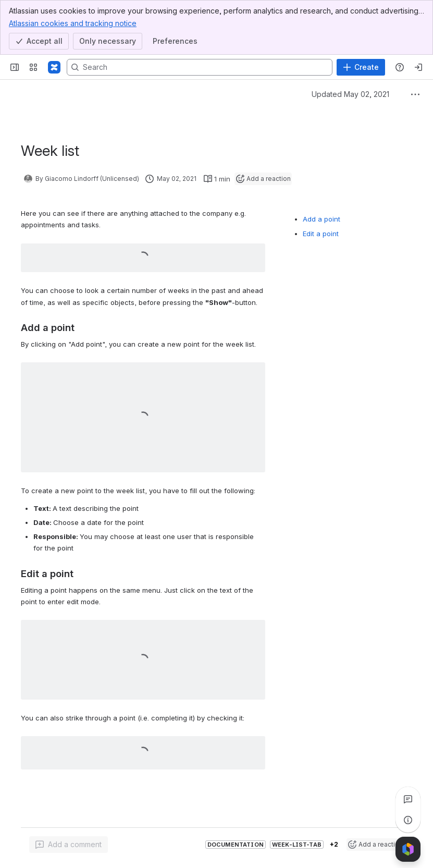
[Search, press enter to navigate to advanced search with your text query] (200, 67)
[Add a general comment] (69, 845)
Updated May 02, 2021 (350, 94)
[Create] (361, 67)
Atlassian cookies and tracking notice (73, 23)
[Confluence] (54, 67)
